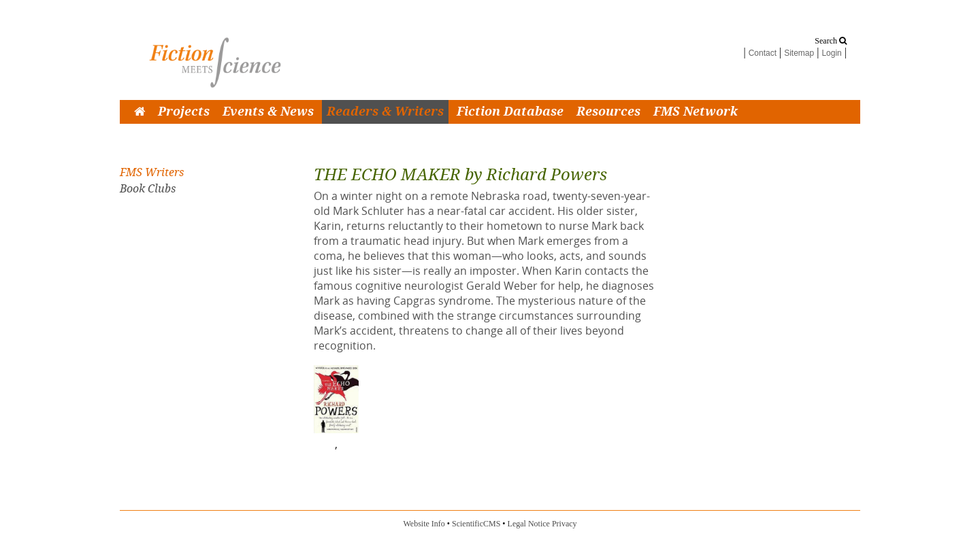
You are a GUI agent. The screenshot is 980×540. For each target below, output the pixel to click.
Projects (184, 112)
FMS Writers (152, 172)
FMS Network (696, 112)
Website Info (424, 524)
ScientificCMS (476, 524)
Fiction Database (510, 112)
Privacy (565, 524)
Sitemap (799, 53)
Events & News (268, 112)
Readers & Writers (385, 112)
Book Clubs (148, 189)
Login (831, 53)
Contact (763, 53)
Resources (608, 112)
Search (831, 41)
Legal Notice (529, 524)
